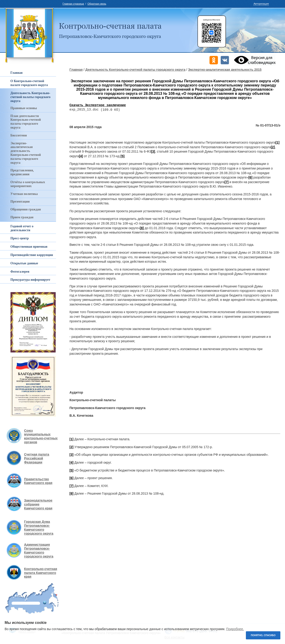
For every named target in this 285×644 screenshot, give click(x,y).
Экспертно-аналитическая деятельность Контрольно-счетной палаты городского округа (26, 153)
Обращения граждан (26, 209)
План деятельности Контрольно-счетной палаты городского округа (26, 122)
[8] (142, 228)
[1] (277, 143)
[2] (273, 147)
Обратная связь (97, 4)
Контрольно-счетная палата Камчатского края (41, 573)
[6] (250, 178)
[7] (227, 182)
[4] (81, 156)
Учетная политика (24, 194)
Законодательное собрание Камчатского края (38, 504)
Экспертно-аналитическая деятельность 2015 (225, 70)
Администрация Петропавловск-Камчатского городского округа (39, 550)
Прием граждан (22, 217)
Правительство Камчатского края (38, 481)
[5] (123, 156)
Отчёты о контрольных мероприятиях (28, 184)
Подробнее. (235, 629)
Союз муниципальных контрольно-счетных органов (41, 436)
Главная (76, 70)
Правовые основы (24, 108)
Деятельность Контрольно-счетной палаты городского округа (135, 70)
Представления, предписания (22, 172)
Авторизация (261, 4)
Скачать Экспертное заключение (98, 105)
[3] (153, 152)
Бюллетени (19, 135)
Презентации (20, 202)
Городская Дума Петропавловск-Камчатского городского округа (39, 527)
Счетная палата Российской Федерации (37, 458)
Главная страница (73, 4)
